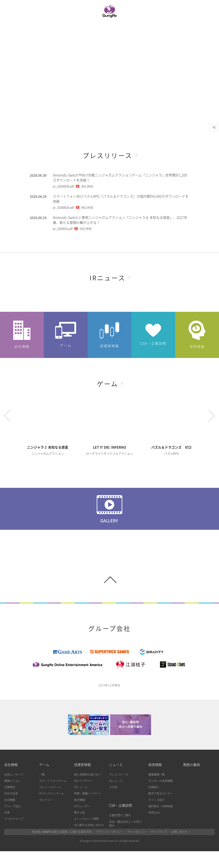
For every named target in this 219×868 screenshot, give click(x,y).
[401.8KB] (73, 186)
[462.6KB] (73, 208)
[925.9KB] (72, 229)
